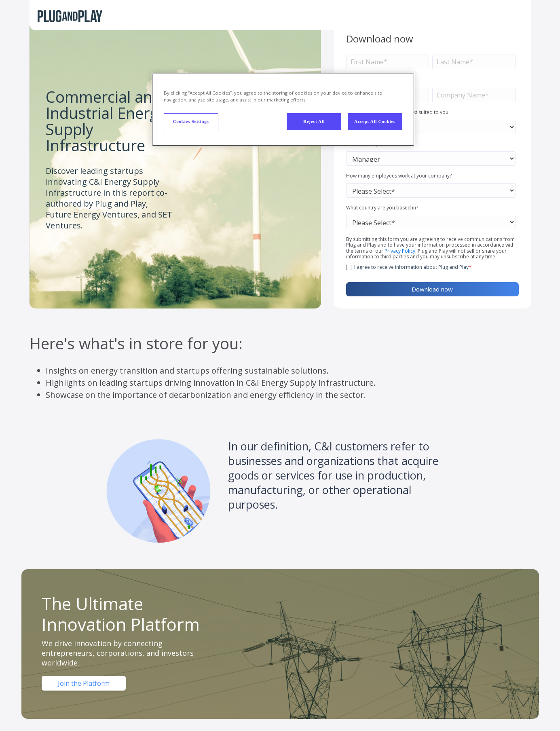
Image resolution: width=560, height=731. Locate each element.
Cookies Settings (191, 121)
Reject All (314, 121)
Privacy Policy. (400, 251)
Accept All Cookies (375, 121)
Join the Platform (84, 683)
